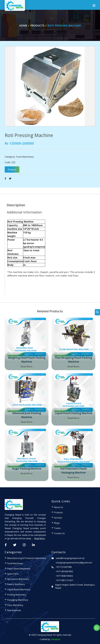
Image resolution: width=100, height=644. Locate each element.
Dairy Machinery (15, 605)
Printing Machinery (17, 595)
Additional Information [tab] (24, 212)
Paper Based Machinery (19, 569)
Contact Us (59, 533)
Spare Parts (13, 574)
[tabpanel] (50, 257)
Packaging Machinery (18, 600)
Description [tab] (16, 205)
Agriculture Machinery (18, 579)
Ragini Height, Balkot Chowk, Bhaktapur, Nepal (75, 586)
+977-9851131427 (64, 580)
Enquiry (12, 169)
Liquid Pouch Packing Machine (74, 413)
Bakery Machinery (16, 584)
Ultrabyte (56, 639)
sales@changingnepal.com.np (70, 558)
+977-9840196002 (64, 576)
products (37, 26)
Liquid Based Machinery (19, 589)
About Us (59, 507)
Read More (27, 366)
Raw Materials (14, 610)
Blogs (57, 523)
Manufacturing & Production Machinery (27, 558)
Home (23, 26)
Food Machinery (25, 157)
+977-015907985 (64, 567)
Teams (57, 528)
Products (58, 512)
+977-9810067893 (64, 571)
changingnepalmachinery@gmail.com (74, 563)
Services (58, 518)
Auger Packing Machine (27, 469)
